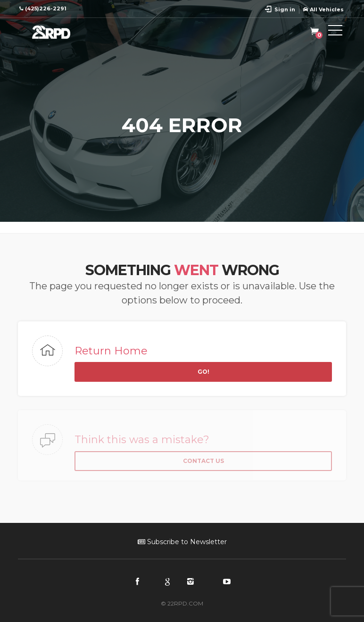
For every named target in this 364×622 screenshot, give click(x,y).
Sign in (285, 9)
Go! (203, 372)
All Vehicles (323, 9)
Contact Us (203, 461)
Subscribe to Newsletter (182, 542)
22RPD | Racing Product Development (60, 32)
